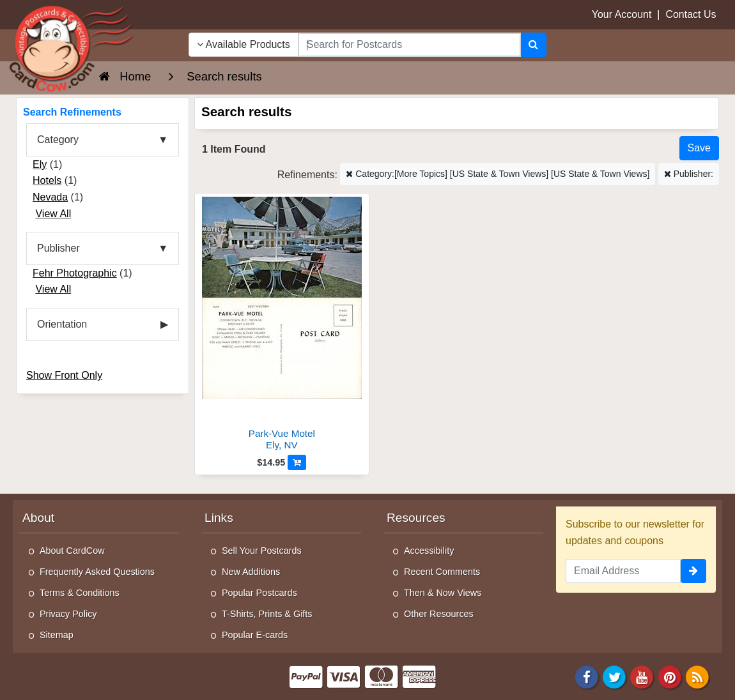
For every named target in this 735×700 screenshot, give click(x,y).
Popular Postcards (259, 593)
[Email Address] (623, 571)
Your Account (622, 14)
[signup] (693, 571)
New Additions (251, 572)
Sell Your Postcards (262, 551)
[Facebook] (587, 676)
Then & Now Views (443, 593)
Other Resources (439, 614)
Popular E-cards (255, 635)
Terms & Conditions (80, 593)
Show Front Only (64, 375)
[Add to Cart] (297, 462)
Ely (40, 164)
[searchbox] (409, 45)
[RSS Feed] (697, 676)
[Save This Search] (699, 148)
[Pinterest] (670, 676)
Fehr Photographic (75, 273)
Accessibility (429, 551)
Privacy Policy (68, 614)
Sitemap (57, 635)
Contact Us (691, 14)
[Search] (533, 45)
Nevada (50, 197)
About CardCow (72, 551)
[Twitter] (614, 676)
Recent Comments (442, 572)
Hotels (47, 180)
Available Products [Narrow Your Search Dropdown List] (244, 44)
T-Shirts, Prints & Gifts (267, 614)
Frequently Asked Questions (97, 572)
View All (53, 214)
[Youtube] (642, 676)
